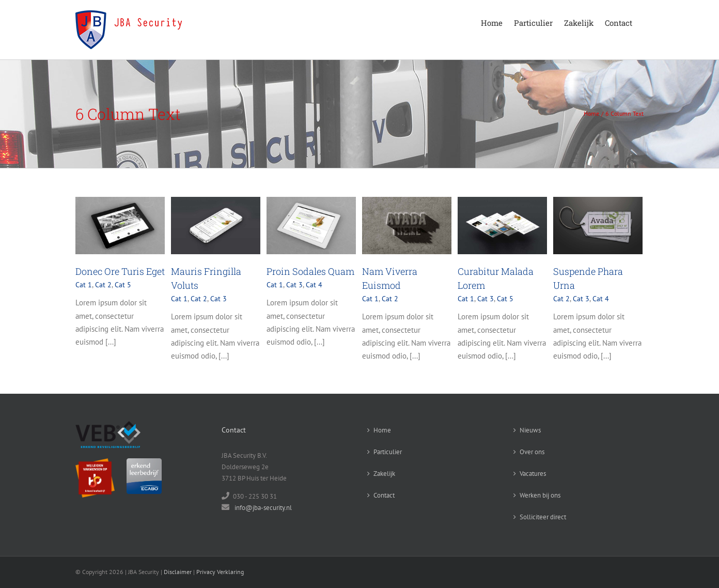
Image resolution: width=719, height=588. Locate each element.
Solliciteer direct (543, 517)
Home (382, 430)
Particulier (388, 452)
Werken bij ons (540, 495)
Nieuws (530, 430)
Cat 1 (84, 285)
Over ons (532, 452)
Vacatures (533, 474)
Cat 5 (123, 285)
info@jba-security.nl (263, 508)
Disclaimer (178, 572)
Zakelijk (384, 474)
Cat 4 (314, 285)
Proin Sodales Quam (310, 271)
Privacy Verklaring (220, 572)
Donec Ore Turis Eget (120, 271)
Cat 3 (218, 299)
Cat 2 (103, 285)
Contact (384, 495)
